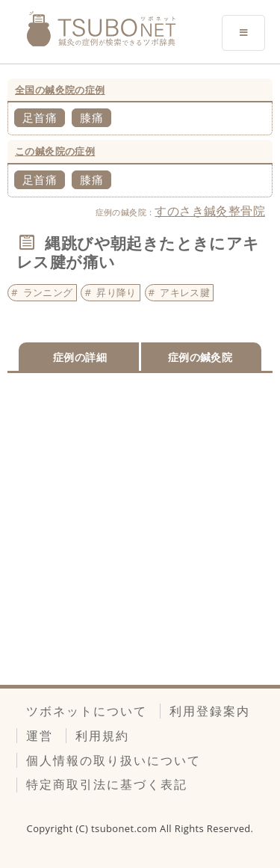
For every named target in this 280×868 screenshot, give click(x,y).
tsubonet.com (125, 828)
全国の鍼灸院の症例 (60, 90)
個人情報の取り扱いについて (113, 760)
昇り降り (116, 292)
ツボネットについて (87, 711)
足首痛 (40, 117)
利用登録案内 (210, 711)
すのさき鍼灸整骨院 (210, 211)
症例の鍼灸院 (200, 357)
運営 (40, 736)
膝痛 (91, 117)
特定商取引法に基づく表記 (107, 784)
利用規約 (102, 736)
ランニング (48, 292)
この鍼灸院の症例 (55, 151)
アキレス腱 (185, 292)
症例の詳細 (80, 357)
